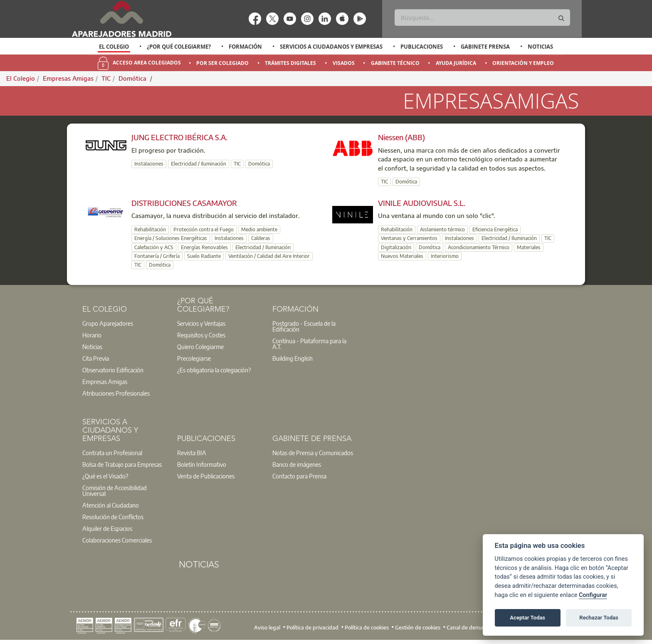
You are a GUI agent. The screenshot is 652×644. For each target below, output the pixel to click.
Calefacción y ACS (154, 247)
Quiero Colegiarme (200, 347)
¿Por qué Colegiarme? (179, 47)
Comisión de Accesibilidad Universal (115, 490)
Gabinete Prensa (485, 47)
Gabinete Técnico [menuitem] (395, 63)
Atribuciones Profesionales (116, 393)
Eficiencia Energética (495, 229)
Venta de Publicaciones (206, 476)
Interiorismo (445, 256)
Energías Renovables (204, 247)
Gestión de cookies (418, 627)
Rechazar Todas (599, 618)
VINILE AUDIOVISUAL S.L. (422, 203)
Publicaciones (422, 47)
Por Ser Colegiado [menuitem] (222, 63)
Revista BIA (192, 453)
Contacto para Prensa (299, 476)
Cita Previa (96, 358)
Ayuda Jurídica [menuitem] (456, 63)
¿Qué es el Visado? (105, 476)
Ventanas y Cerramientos (409, 238)
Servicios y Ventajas (201, 323)
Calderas (261, 238)
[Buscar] (482, 17)
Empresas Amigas (68, 78)
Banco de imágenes (297, 464)
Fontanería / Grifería (157, 256)
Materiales (529, 247)
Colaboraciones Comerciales (117, 540)
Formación (245, 47)
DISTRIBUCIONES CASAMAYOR (184, 203)
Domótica (133, 78)
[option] (114, 47)
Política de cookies (367, 627)
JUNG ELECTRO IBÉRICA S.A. (179, 137)
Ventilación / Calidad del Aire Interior (269, 256)
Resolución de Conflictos (113, 517)
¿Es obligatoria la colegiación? (214, 370)
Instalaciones (149, 164)
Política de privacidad (312, 627)
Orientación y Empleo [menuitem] (523, 63)
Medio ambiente (259, 229)
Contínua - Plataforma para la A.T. (309, 344)
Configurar (593, 595)
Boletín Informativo (202, 464)
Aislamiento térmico (442, 229)
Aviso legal (267, 627)
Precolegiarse (194, 358)
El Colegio (114, 47)
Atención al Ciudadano (111, 505)
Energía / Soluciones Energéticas (171, 238)
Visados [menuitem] (344, 63)
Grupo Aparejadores (108, 323)
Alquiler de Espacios (107, 528)
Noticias (540, 47)
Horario (92, 335)
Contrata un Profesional (112, 453)
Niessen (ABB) (401, 137)
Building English (293, 358)
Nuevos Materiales (402, 256)
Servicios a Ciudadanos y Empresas (331, 47)
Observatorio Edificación (113, 370)
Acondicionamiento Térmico (479, 247)
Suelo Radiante (204, 256)
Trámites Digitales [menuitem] (290, 63)
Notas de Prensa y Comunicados (313, 453)
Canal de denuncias (470, 627)
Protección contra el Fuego (204, 229)
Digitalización (396, 247)
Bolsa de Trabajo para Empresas (122, 464)
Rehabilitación (150, 229)
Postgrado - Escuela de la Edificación (304, 326)
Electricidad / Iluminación (199, 164)
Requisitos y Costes (201, 335)
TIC (106, 78)
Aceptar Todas (527, 618)
